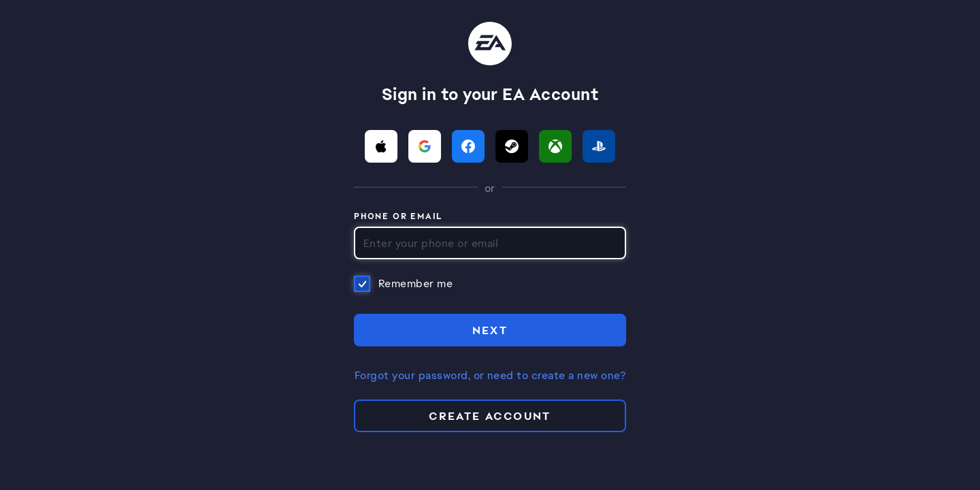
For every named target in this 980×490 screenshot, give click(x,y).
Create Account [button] (490, 416)
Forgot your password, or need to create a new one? (490, 376)
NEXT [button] (490, 330)
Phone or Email (398, 217)
